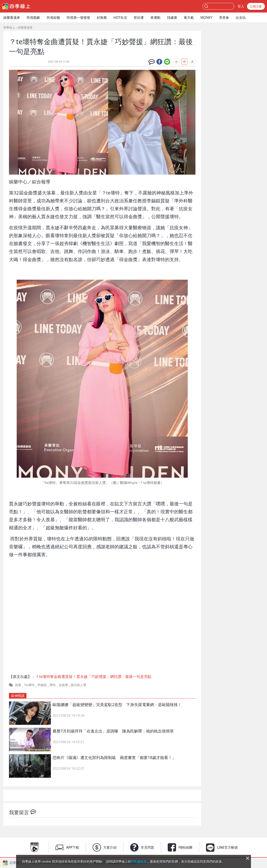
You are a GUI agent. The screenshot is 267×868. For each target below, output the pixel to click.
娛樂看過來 (12, 18)
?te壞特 (29, 685)
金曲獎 (63, 685)
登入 (241, 6)
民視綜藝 (53, 18)
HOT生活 (120, 18)
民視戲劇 (33, 18)
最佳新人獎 (79, 685)
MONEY (206, 18)
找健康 (172, 18)
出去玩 (241, 18)
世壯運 (139, 18)
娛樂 (18, 685)
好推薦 (102, 18)
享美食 (224, 18)
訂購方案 (256, 6)
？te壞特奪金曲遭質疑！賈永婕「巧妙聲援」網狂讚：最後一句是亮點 (93, 676)
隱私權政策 (139, 861)
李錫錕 (42, 685)
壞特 (53, 685)
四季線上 (9, 27)
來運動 (155, 18)
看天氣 (189, 18)
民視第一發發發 (78, 18)
